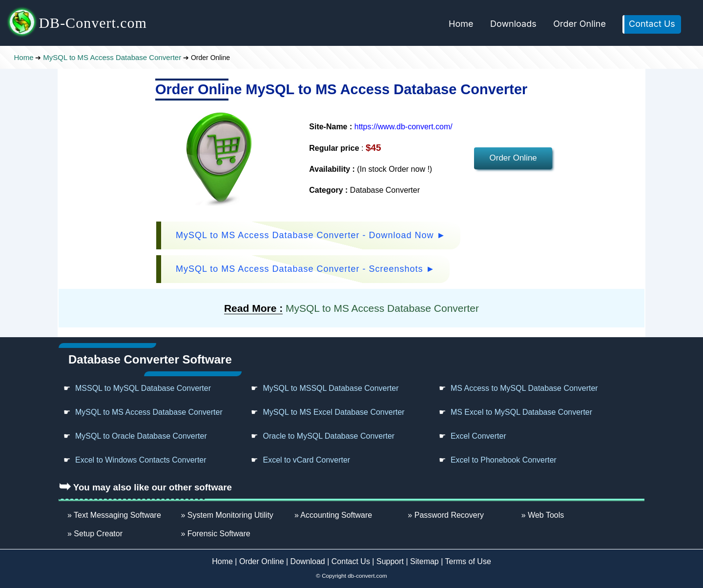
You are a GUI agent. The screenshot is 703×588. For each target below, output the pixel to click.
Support (390, 561)
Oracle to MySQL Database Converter (329, 436)
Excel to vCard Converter (306, 460)
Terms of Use (468, 561)
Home (461, 24)
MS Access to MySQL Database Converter (524, 388)
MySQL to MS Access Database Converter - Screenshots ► (305, 269)
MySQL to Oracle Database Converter (141, 436)
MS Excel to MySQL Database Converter (521, 412)
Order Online (579, 24)
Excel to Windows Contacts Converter (141, 460)
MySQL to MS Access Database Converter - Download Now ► (311, 235)
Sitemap (424, 561)
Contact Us (652, 24)
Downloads (513, 24)
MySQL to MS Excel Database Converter (333, 412)
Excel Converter (478, 436)
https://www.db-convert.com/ (403, 127)
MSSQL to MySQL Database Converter (143, 388)
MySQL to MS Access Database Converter (112, 57)
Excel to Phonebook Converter (504, 460)
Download (308, 561)
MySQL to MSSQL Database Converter (331, 388)
